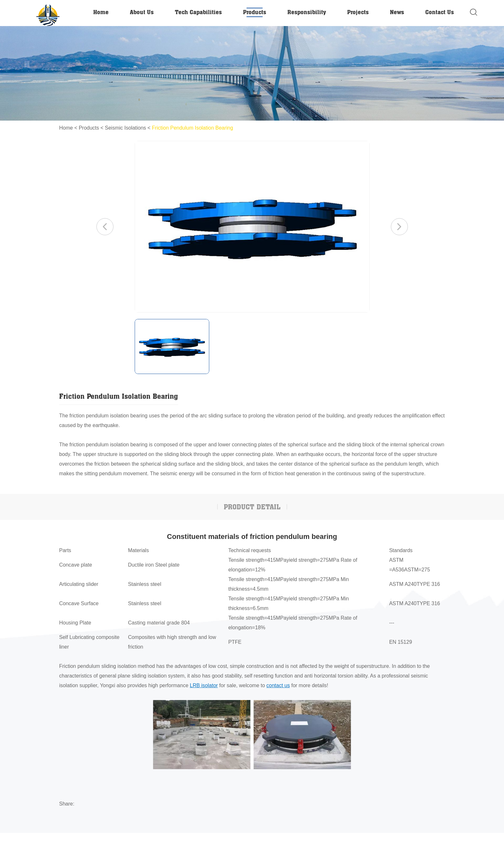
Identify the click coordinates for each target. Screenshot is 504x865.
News (397, 12)
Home (101, 12)
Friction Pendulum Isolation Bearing (193, 128)
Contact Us (440, 12)
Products (255, 12)
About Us (142, 12)
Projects (358, 12)
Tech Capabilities (198, 12)
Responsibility (307, 12)
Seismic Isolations (125, 128)
